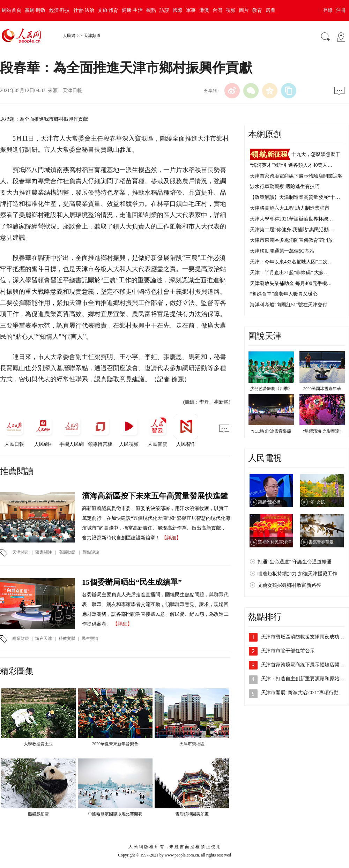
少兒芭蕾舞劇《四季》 (271, 389)
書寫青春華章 (321, 542)
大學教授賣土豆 (38, 744)
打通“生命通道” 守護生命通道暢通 (295, 562)
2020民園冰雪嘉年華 (322, 389)
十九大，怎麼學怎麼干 (316, 154)
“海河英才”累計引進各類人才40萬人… (291, 165)
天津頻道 (92, 36)
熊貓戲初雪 (38, 814)
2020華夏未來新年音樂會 (115, 744)
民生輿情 (90, 638)
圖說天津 (265, 336)
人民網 (69, 36)
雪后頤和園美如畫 (192, 814)
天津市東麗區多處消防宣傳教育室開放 (291, 240)
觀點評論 (91, 552)
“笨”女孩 (317, 502)
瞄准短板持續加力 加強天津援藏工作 (297, 574)
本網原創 (265, 134)
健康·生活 (132, 10)
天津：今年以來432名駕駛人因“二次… (291, 262)
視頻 (231, 10)
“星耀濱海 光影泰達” (322, 431)
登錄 (328, 10)
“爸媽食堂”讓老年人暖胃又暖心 (284, 294)
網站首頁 (12, 10)
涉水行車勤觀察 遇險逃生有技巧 (285, 186)
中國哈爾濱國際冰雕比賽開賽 (115, 814)
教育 (257, 10)
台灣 (217, 10)
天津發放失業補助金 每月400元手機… (291, 283)
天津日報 (72, 91)
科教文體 (67, 638)
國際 (178, 10)
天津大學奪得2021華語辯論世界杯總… (291, 219)
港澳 (204, 10)
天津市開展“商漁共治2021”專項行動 (300, 693)
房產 (270, 10)
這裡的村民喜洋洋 (275, 542)
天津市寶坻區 (192, 744)
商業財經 (21, 638)
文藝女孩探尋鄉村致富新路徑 (289, 585)
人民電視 (265, 458)
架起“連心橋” (270, 502)
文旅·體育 (108, 10)
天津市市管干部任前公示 (288, 651)
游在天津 (44, 638)
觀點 (151, 10)
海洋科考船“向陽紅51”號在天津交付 (289, 305)
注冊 (341, 10)
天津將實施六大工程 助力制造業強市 (290, 208)
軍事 (191, 10)
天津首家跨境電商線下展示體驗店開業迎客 (296, 176)
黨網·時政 (35, 10)
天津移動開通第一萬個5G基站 (282, 251)
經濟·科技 (60, 10)
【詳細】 (171, 538)
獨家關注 (44, 552)
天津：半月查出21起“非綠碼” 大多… (289, 273)
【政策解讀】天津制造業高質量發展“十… (295, 197)
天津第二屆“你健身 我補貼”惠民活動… (292, 230)
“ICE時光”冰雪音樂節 (271, 431)
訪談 (164, 10)
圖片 (244, 10)
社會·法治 (84, 10)
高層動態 (67, 552)
